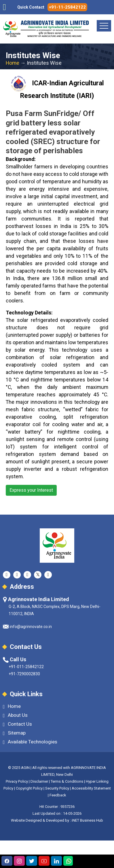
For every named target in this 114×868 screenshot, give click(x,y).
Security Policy (57, 788)
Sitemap (14, 733)
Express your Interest (31, 490)
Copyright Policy (30, 788)
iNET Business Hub (87, 820)
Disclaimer (39, 781)
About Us (15, 715)
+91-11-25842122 (67, 7)
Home (13, 63)
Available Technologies (30, 742)
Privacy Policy (17, 781)
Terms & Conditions (67, 781)
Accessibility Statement (91, 788)
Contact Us (17, 724)
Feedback (58, 795)
